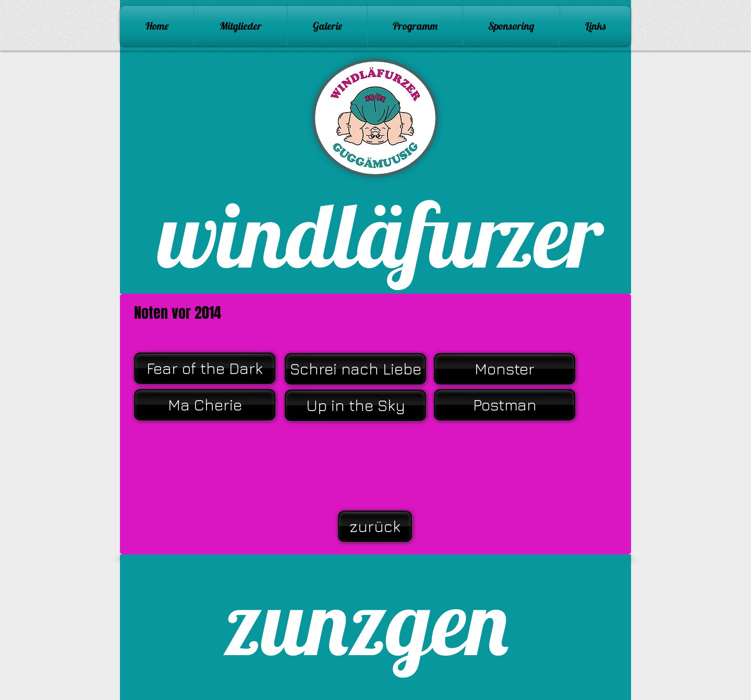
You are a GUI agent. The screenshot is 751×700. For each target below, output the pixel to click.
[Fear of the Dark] (205, 368)
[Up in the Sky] (355, 405)
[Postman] (505, 405)
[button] (327, 26)
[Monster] (505, 369)
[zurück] (375, 526)
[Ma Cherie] (205, 405)
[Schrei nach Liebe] (355, 369)
